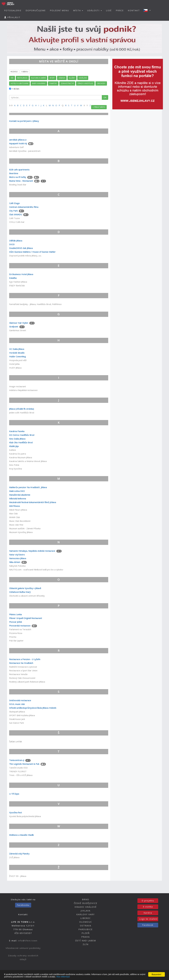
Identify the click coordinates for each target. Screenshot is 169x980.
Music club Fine (16, 525)
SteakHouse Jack (17, 719)
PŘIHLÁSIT (12, 17)
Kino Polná (14, 465)
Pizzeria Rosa (16, 633)
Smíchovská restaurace (20, 700)
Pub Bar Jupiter (16, 641)
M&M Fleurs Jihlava (18, 510)
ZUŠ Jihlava (14, 857)
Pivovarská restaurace (20, 626)
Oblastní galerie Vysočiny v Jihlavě (25, 588)
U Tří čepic (14, 794)
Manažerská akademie (20, 495)
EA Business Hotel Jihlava (21, 274)
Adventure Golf (16, 147)
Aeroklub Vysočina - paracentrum (25, 151)
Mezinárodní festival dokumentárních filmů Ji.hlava (33, 502)
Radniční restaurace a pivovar (23, 667)
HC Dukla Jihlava (17, 349)
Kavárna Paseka (17, 431)
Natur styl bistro (17, 555)
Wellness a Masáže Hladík (21, 835)
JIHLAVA (85, 911)
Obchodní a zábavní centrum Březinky (27, 596)
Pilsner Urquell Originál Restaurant (26, 618)
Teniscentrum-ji (17, 760)
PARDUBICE (85, 929)
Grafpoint (14, 327)
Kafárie (13, 450)
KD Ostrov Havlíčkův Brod (22, 435)
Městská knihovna (18, 499)
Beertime (14, 173)
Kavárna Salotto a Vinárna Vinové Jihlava (28, 461)
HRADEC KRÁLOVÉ (86, 907)
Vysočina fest (16, 812)
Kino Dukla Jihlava (17, 439)
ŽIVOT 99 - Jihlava (18, 876)
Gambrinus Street (18, 330)
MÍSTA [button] (78, 10)
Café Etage (14, 203)
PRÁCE (120, 10)
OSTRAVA (86, 926)
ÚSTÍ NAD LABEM (85, 941)
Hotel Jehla (14, 364)
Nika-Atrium (15, 562)
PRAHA (85, 937)
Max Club (13, 513)
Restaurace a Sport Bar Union (23, 670)
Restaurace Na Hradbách (21, 663)
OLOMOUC (86, 922)
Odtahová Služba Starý (20, 592)
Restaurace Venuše (18, 674)
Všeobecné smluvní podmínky (23, 948)
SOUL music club (17, 704)
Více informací (70, 977)
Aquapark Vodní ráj (18, 143)
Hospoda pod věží (18, 360)
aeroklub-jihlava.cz (18, 140)
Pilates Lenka (15, 614)
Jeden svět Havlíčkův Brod (22, 413)
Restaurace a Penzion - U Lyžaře (25, 659)
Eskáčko (13, 278)
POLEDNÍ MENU (59, 10)
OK (105, 97)
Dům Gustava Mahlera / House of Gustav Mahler (32, 252)
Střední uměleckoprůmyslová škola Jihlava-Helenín (33, 708)
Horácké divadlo (17, 353)
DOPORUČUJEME (36, 10)
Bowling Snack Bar (18, 185)
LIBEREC (85, 918)
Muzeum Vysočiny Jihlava (21, 532)
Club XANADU (16, 214)
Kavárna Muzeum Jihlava (21, 457)
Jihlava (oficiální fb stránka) (22, 409)
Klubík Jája (14, 446)
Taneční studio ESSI (18, 768)
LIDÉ (109, 10)
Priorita (13, 637)
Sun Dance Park (16, 723)
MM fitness (15, 506)
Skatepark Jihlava (17, 712)
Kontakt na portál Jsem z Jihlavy (24, 121)
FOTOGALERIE (13, 10)
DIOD (12, 244)
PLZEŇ (86, 933)
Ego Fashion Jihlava (18, 282)
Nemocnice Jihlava (18, 558)
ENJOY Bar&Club (17, 285)
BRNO (86, 899)
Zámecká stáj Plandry (19, 854)
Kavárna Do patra (18, 454)
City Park (14, 211)
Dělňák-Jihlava (16, 241)
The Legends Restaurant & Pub (24, 764)
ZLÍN (86, 944)
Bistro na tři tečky (18, 177)
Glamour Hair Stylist (19, 323)
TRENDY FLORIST (18, 771)
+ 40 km (15, 89)
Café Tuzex (15, 218)
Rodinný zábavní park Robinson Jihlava (27, 682)
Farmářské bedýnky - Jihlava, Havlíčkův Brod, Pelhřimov (35, 304)
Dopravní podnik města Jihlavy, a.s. (25, 256)
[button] (148, 10)
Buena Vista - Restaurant (21, 181)
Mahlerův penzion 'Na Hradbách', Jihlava (28, 487)
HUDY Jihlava (15, 368)
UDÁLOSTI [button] (94, 10)
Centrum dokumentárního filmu (24, 207)
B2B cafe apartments (19, 170)
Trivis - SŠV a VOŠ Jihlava (21, 775)
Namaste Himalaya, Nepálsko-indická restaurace (32, 551)
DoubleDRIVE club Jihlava (21, 248)
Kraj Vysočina (16, 469)
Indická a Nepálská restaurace (23, 390)
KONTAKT (134, 10)
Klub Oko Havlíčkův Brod (21, 442)
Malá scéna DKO (17, 491)
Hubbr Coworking (17, 356)
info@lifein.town (28, 941)
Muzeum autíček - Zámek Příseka (25, 528)
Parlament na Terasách (20, 629)
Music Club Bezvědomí (20, 521)
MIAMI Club (15, 517)
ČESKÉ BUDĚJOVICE (86, 903)
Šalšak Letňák (16, 741)
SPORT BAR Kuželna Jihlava (22, 715)
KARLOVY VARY (85, 914)
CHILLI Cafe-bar (17, 222)
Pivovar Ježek (16, 622)
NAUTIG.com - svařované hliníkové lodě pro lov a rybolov (36, 570)
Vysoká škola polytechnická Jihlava (25, 816)
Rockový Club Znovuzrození (22, 678)
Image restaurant (18, 386)
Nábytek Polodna (17, 566)
